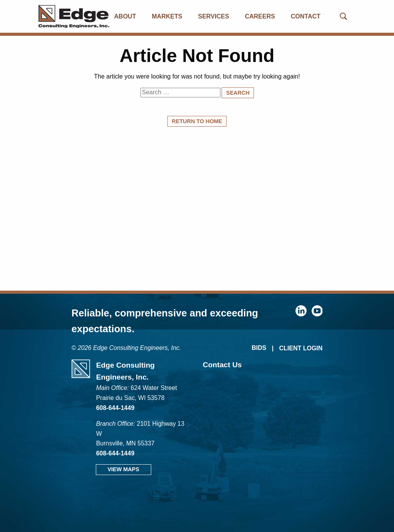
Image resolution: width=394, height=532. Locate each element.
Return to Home (197, 121)
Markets (167, 16)
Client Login (301, 348)
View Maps (123, 469)
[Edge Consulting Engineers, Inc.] (66, 16)
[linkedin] (301, 314)
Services (214, 16)
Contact (306, 16)
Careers (260, 16)
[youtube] (317, 314)
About (125, 16)
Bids (259, 348)
